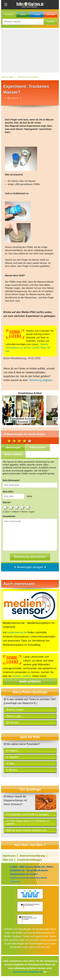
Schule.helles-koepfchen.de (28, 972)
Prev (6, 411)
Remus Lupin (14, 716)
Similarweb (15, 881)
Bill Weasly (12, 723)
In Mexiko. (12, 770)
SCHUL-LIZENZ (22, 676)
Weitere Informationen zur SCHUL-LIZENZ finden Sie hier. (28, 348)
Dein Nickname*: (12, 480)
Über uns (8, 860)
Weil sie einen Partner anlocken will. (27, 830)
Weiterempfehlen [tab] (13, 454)
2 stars (11, 507)
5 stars (28, 507)
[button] (51, 22)
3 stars (17, 507)
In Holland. (12, 751)
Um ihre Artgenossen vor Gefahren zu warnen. (28, 822)
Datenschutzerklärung (32, 856)
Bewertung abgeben (41, 380)
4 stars (22, 507)
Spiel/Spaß (51, 15)
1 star (6, 507)
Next (54, 411)
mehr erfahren (30, 681)
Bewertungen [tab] (13, 447)
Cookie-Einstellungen (30, 860)
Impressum (9, 856)
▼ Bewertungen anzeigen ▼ (30, 567)
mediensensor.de (17, 632)
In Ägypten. (13, 757)
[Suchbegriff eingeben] (23, 22)
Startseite (9, 15)
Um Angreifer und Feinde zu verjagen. (28, 814)
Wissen (23, 15)
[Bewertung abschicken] (30, 557)
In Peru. (11, 763)
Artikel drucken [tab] (38, 447)
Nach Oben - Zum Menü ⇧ (30, 845)
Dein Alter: (8, 492)
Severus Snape (15, 710)
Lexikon (37, 15)
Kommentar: (9, 516)
